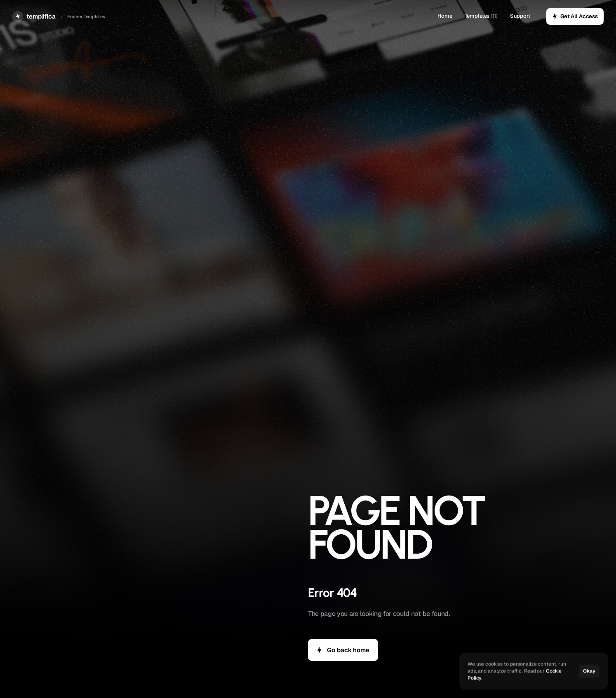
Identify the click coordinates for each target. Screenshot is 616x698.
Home (445, 16)
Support (520, 16)
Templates (477, 16)
